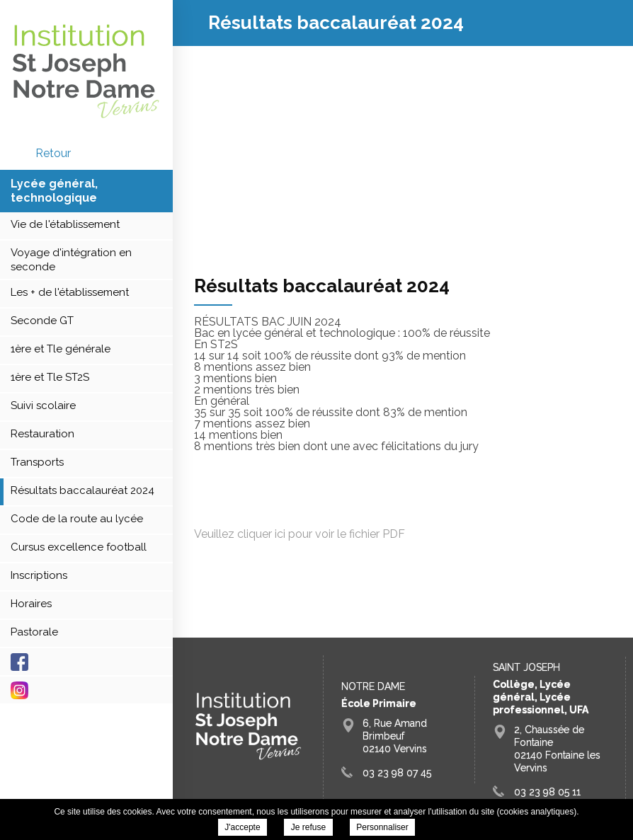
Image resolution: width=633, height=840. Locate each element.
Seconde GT (42, 321)
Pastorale (34, 632)
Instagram (35, 689)
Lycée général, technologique (54, 191)
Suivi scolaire (43, 405)
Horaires (31, 604)
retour (53, 153)
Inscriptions (39, 575)
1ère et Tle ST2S (50, 377)
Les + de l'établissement (70, 292)
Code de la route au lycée (77, 519)
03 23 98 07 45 (397, 773)
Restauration (42, 434)
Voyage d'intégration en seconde (71, 260)
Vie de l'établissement (65, 224)
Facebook (36, 660)
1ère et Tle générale (61, 349)
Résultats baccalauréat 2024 (82, 490)
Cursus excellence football (79, 547)
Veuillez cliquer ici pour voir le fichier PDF (300, 534)
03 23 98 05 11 (547, 792)
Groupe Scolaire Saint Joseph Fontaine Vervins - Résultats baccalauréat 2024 (86, 71)
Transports (37, 462)
